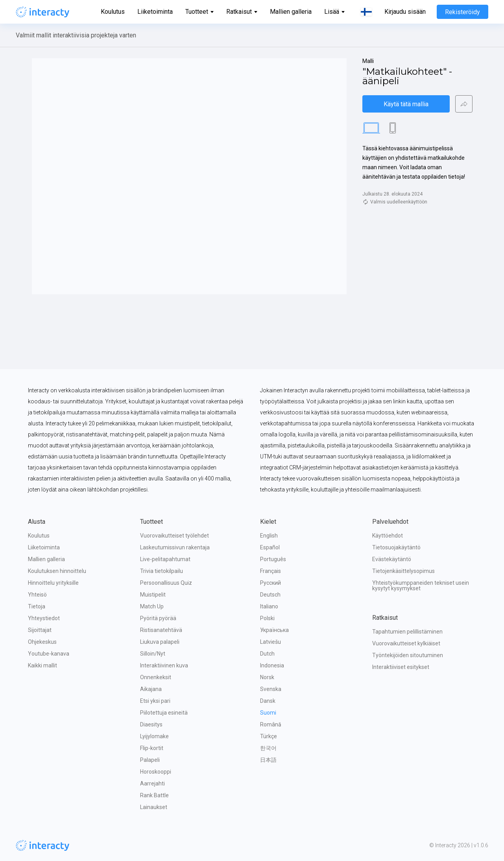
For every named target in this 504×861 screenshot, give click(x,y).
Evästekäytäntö (392, 559)
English (269, 536)
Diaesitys (151, 724)
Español (270, 547)
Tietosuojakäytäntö (396, 547)
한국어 (268, 748)
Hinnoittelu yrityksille (53, 583)
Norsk (267, 677)
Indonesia (272, 665)
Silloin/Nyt (153, 654)
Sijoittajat (40, 630)
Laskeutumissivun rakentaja (175, 547)
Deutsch (270, 595)
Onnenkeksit (156, 677)
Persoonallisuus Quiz (166, 583)
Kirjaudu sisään (405, 12)
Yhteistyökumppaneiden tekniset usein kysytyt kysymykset (421, 586)
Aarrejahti (152, 783)
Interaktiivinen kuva (164, 665)
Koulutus (113, 12)
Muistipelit (153, 595)
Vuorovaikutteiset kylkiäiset (406, 643)
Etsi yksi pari (155, 701)
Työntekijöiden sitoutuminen (408, 655)
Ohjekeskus (42, 642)
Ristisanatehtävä (161, 630)
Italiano (269, 606)
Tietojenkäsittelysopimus (403, 571)
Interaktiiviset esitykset (401, 667)
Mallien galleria (291, 12)
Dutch (267, 654)
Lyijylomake (154, 736)
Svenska (271, 689)
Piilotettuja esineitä (164, 713)
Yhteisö (37, 595)
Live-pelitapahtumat (165, 559)
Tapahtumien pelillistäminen (407, 632)
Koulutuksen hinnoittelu (57, 571)
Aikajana (151, 689)
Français (270, 571)
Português (273, 559)
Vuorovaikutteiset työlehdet (174, 536)
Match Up (152, 606)
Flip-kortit (152, 748)
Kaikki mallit (42, 665)
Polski (267, 618)
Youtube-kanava (49, 654)
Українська (274, 630)
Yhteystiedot (44, 618)
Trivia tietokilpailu (162, 571)
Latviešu (270, 642)
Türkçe (269, 736)
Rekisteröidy (462, 12)
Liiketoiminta (155, 12)
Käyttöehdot (388, 536)
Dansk (268, 701)
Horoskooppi (156, 772)
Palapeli (150, 760)
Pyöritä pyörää (158, 618)
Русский (270, 583)
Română (271, 724)
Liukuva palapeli (160, 642)
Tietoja (37, 606)
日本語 (268, 760)
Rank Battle (154, 795)
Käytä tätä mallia (406, 104)
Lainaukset (154, 807)
